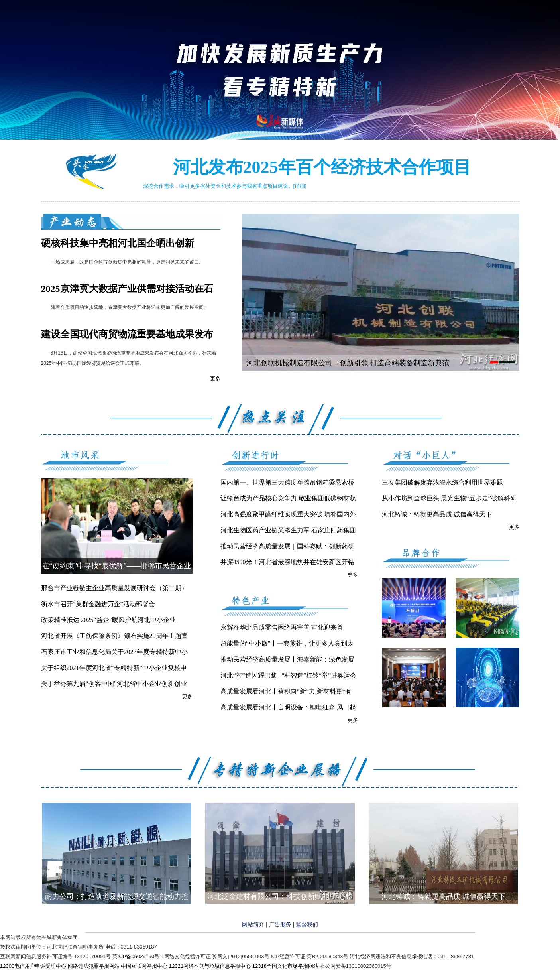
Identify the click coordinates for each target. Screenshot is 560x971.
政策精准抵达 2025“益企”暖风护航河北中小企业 (108, 620)
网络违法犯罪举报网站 (94, 966)
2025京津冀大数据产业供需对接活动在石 (127, 289)
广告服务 (280, 924)
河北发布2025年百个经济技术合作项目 (322, 167)
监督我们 (307, 924)
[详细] (300, 186)
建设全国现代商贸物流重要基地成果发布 (127, 334)
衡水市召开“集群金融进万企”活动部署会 (98, 604)
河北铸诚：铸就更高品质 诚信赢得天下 (437, 514)
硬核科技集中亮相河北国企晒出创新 (118, 243)
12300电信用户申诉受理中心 (33, 966)
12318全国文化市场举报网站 (285, 966)
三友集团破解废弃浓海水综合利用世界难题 (442, 482)
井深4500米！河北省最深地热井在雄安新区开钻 (287, 562)
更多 (215, 379)
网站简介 (253, 924)
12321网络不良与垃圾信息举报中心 (210, 966)
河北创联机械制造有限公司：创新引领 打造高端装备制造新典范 (348, 363)
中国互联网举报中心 (144, 966)
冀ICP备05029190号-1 (138, 956)
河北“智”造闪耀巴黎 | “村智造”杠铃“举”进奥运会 (289, 675)
